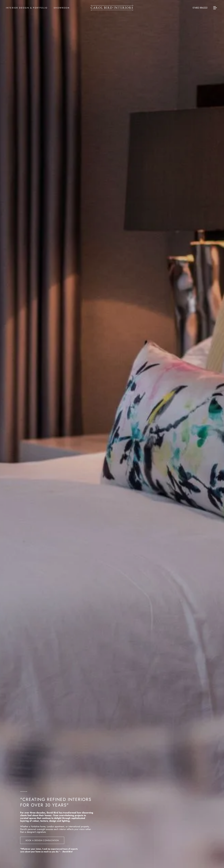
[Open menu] (215, 8)
